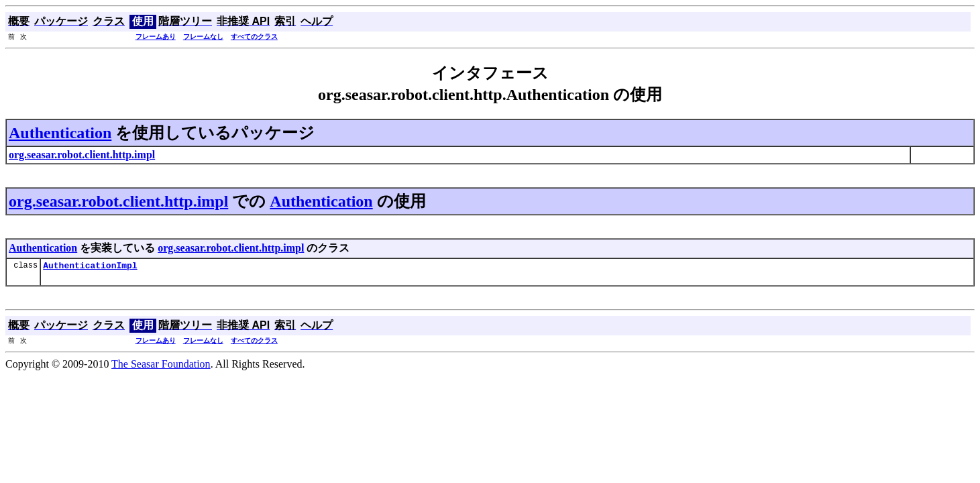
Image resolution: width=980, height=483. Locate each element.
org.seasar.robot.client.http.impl (118, 201)
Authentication (60, 133)
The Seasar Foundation (161, 366)
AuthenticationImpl (90, 267)
